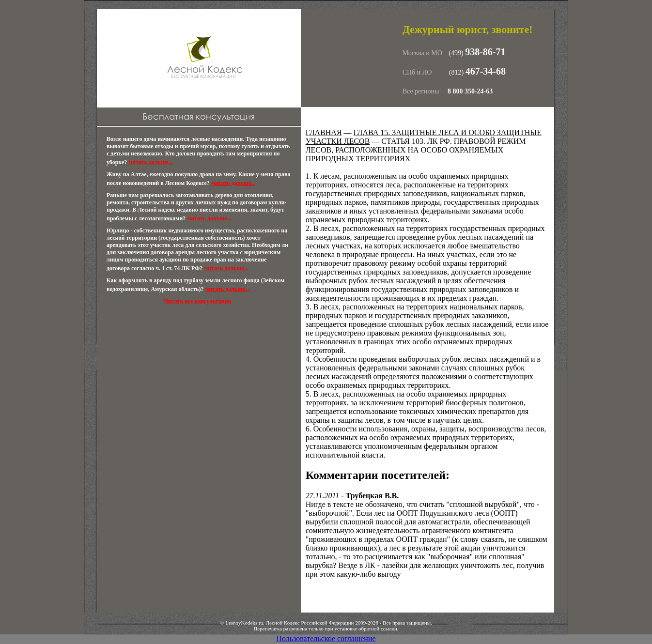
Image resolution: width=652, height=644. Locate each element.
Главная (324, 132)
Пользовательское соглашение (326, 638)
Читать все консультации (197, 301)
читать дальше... (151, 162)
